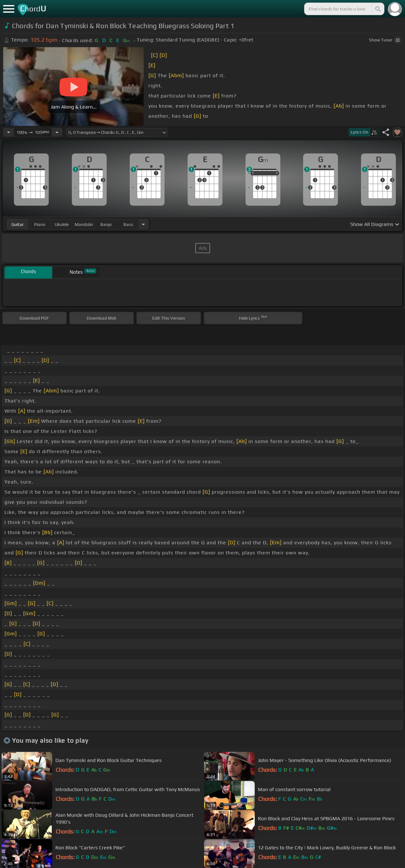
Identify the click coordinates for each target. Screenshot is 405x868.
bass (128, 224)
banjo (106, 224)
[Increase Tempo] (57, 132)
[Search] (377, 9)
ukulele (62, 224)
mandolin (84, 224)
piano (40, 224)
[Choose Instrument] (143, 224)
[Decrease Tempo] (9, 132)
